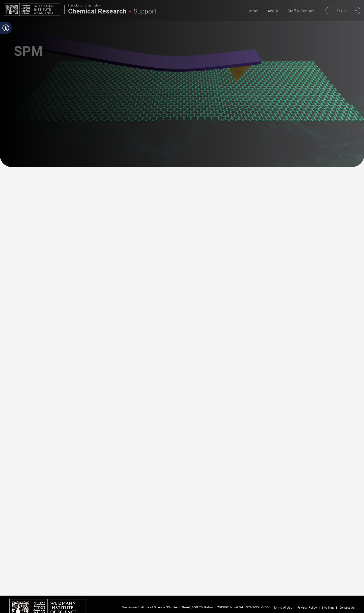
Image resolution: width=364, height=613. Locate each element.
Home (254, 11)
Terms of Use (283, 608)
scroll (182, 125)
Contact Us (347, 608)
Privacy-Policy (307, 608)
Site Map (328, 608)
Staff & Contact (302, 11)
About (274, 11)
